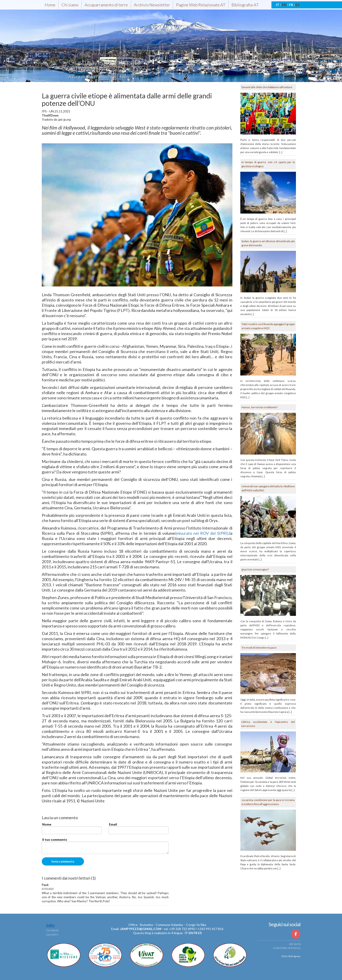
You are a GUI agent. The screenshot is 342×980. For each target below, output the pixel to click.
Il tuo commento (55, 839)
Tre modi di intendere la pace (259, 648)
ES (297, 5)
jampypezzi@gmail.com (141, 929)
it (186, 933)
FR (291, 5)
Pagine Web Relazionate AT (201, 5)
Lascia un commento (60, 818)
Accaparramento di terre (106, 5)
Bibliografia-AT (245, 5)
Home (50, 5)
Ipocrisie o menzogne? (255, 569)
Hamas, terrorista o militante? (260, 407)
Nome (47, 824)
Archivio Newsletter (152, 5)
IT (278, 5)
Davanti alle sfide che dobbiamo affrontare (267, 87)
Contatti (52, 935)
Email (113, 824)
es (200, 933)
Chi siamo (70, 5)
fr (196, 933)
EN (284, 5)
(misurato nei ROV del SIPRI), (202, 533)
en (191, 933)
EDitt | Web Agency (291, 956)
